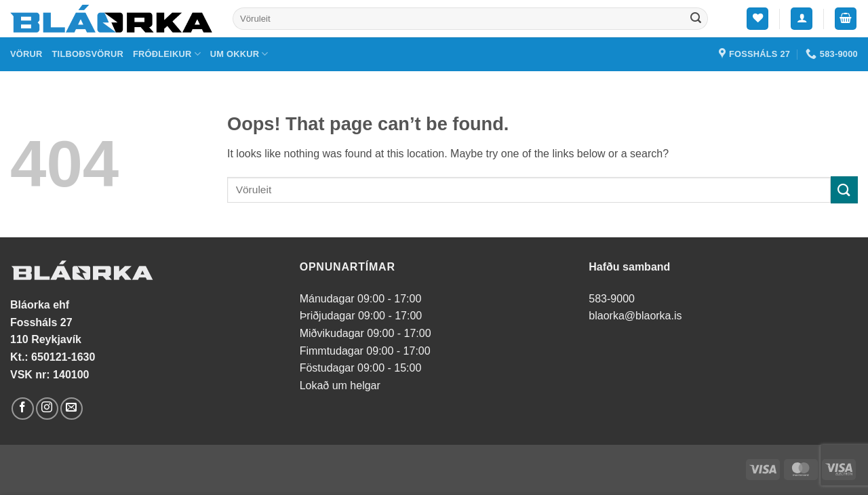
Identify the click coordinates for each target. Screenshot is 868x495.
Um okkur (239, 54)
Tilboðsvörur (88, 54)
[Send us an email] (72, 409)
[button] (802, 19)
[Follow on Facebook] (23, 409)
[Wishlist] (757, 19)
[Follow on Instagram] (47, 409)
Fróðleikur (167, 54)
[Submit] (696, 19)
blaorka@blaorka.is (635, 316)
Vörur (26, 54)
